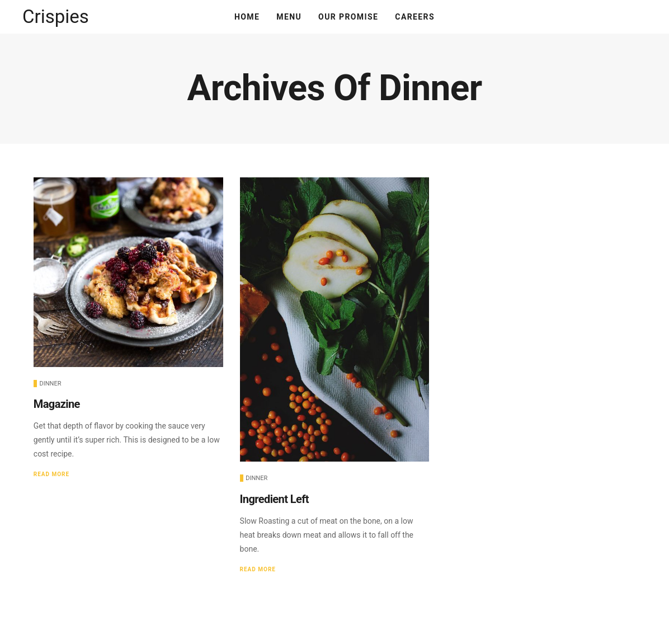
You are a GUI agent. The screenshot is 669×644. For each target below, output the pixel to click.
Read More (51, 474)
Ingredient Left (274, 499)
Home (247, 17)
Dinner (51, 384)
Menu (289, 17)
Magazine (57, 404)
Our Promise (348, 17)
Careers (415, 17)
